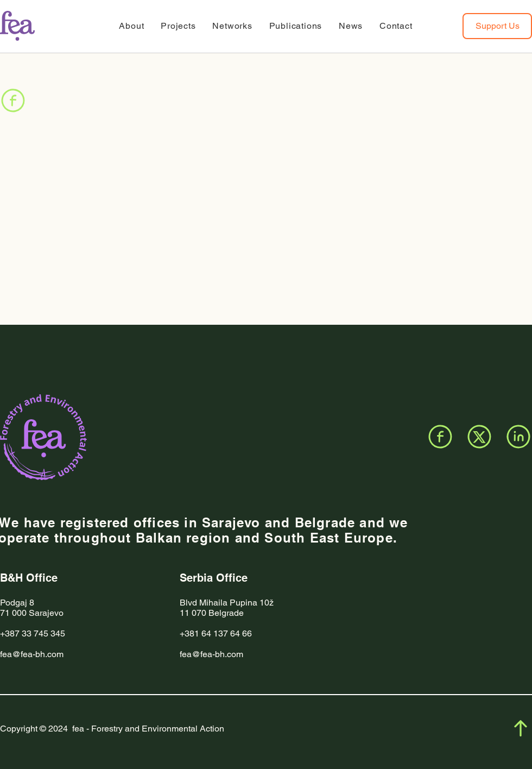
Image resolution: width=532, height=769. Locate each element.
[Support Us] (497, 26)
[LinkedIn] (518, 437)
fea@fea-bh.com (32, 654)
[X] (479, 437)
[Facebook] (13, 100)
